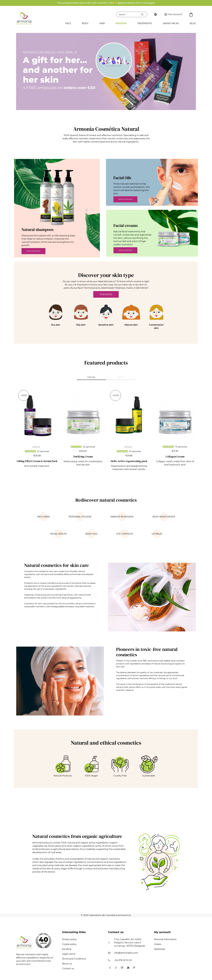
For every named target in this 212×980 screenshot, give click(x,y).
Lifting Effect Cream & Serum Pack (37, 461)
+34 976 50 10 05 (123, 960)
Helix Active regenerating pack (129, 461)
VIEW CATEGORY (33, 251)
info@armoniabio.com (126, 953)
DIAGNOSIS (106, 294)
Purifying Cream (83, 456)
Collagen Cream (175, 456)
